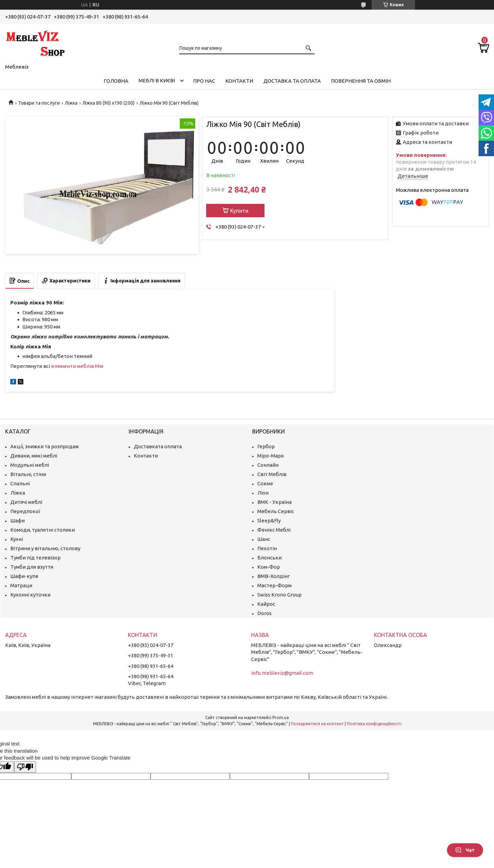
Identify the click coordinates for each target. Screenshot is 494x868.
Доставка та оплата (292, 81)
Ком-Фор (269, 567)
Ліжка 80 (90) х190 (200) (108, 103)
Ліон (263, 493)
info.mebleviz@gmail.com (282, 673)
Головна (116, 81)
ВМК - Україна (274, 502)
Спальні (20, 483)
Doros (264, 613)
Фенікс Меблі (274, 530)
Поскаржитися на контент (317, 724)
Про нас (204, 81)
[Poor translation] (25, 767)
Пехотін (267, 548)
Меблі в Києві (157, 80)
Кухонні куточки (30, 595)
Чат (465, 850)
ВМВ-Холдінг (274, 576)
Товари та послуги (39, 103)
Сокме (265, 483)
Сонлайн (268, 465)
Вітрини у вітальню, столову (45, 548)
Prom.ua (281, 717)
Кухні (17, 539)
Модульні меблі (30, 465)
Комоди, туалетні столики (43, 530)
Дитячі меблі (26, 502)
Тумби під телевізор (36, 558)
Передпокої (25, 511)
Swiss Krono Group (279, 595)
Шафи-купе (24, 576)
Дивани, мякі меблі (34, 456)
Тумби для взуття (32, 567)
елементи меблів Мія (77, 366)
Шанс (264, 539)
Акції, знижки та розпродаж (45, 446)
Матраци (21, 585)
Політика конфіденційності (374, 724)
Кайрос (266, 604)
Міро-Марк (271, 456)
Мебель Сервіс (276, 511)
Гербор (266, 446)
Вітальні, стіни (28, 474)
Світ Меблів (272, 474)
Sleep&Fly (269, 520)
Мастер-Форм (274, 585)
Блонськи (269, 558)
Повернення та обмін (361, 81)
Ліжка (71, 103)
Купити (239, 211)
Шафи (17, 520)
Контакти (239, 81)
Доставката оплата (158, 446)
